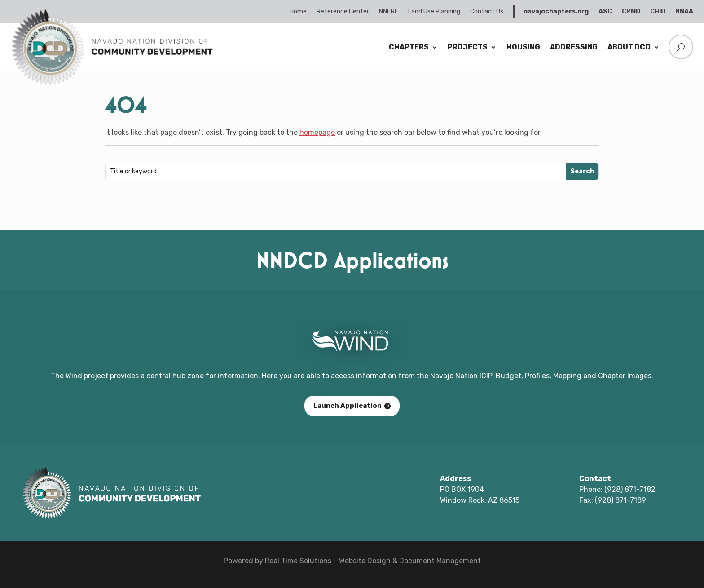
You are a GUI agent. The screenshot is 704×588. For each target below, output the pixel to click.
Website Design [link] (365, 561)
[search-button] (679, 47)
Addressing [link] (574, 47)
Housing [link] (523, 47)
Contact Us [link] (487, 11)
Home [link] (298, 11)
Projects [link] (468, 47)
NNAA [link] (684, 11)
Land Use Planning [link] (434, 11)
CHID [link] (658, 11)
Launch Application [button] (348, 406)
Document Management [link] (440, 561)
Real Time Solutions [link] (298, 561)
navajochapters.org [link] (556, 11)
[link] (112, 83)
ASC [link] (605, 11)
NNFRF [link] (389, 11)
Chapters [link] (409, 47)
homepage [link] (317, 132)
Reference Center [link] (343, 11)
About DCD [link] (629, 47)
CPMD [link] (631, 11)
